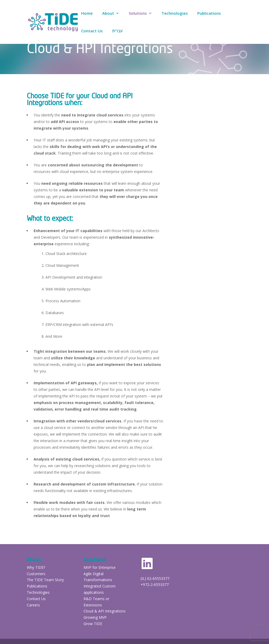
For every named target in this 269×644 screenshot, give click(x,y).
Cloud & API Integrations (105, 611)
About (108, 14)
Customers (37, 574)
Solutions (138, 14)
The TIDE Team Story (45, 580)
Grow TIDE (93, 624)
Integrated (92, 586)
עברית (117, 31)
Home (87, 14)
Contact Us (92, 31)
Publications (209, 14)
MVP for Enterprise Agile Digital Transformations (100, 574)
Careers (33, 605)
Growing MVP (95, 617)
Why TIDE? (36, 567)
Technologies (175, 14)
